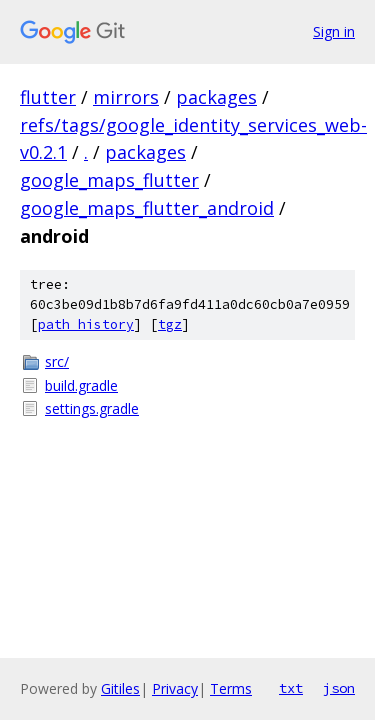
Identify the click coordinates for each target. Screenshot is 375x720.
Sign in (334, 31)
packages (216, 97)
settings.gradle (92, 408)
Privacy (175, 688)
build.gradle (81, 385)
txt (291, 688)
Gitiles (120, 688)
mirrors (126, 97)
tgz (170, 324)
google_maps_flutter (109, 180)
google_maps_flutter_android (147, 208)
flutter (48, 97)
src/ (57, 361)
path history (86, 324)
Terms (231, 688)
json (339, 688)
